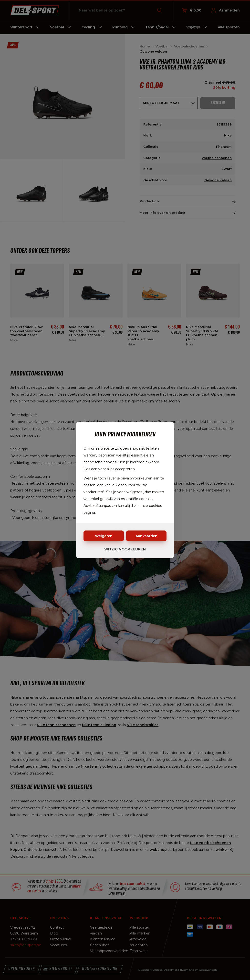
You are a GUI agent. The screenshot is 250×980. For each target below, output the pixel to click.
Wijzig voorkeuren (125, 549)
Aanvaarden (146, 536)
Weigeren (104, 536)
